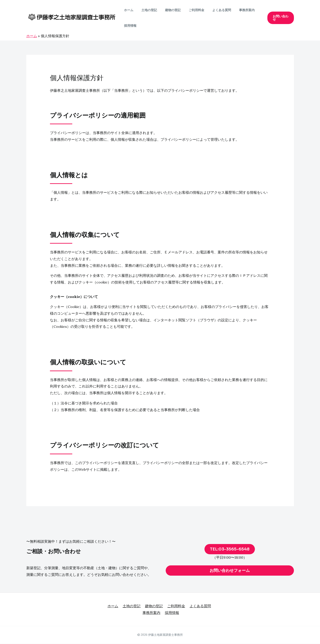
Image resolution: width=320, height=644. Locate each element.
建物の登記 (168, 10)
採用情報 (129, 26)
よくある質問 (214, 10)
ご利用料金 (190, 10)
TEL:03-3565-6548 (230, 549)
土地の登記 (147, 10)
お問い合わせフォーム (230, 571)
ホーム (128, 10)
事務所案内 (237, 10)
